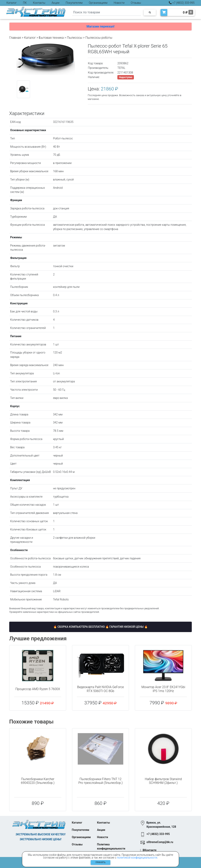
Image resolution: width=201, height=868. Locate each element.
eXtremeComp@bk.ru (160, 842)
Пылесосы (75, 38)
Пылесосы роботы (99, 38)
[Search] (107, 12)
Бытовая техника (51, 38)
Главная (15, 38)
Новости (119, 3)
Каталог (12, 3)
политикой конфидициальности (137, 858)
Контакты (39, 3)
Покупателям (74, 3)
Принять (101, 862)
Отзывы (136, 3)
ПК (25, 3)
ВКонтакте (150, 850)
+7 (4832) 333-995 (182, 3)
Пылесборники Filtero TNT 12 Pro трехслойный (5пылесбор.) (100, 781)
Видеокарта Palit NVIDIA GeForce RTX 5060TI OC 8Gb (100, 689)
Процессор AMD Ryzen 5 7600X (38, 689)
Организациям (98, 3)
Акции (56, 3)
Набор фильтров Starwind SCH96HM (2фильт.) (163, 781)
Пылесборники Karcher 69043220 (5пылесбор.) (38, 781)
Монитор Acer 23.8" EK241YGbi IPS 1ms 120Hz (163, 689)
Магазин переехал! (100, 26)
